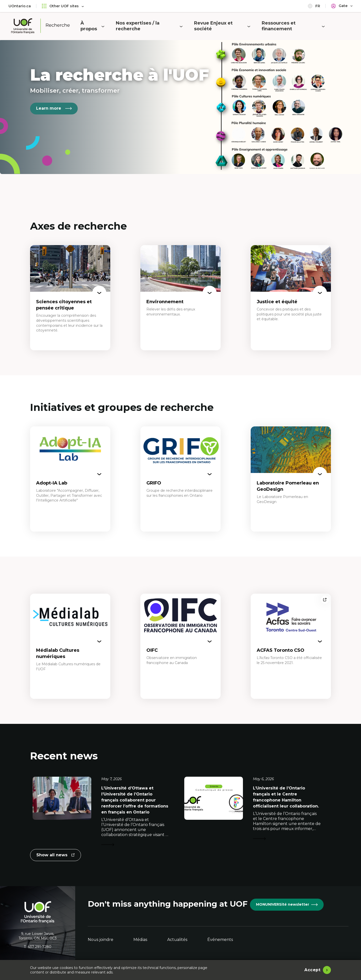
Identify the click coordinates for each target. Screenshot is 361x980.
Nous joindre (101, 940)
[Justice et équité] (291, 298)
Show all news (55, 857)
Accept (312, 970)
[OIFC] (180, 646)
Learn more (54, 108)
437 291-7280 (39, 947)
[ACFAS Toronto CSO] (291, 646)
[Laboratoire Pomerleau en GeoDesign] (291, 479)
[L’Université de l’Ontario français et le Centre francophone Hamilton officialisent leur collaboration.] (258, 812)
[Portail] (342, 6)
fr (314, 6)
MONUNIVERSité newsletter (287, 904)
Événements (220, 940)
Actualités (177, 940)
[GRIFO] (180, 479)
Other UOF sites (63, 6)
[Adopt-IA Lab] (70, 479)
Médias (140, 940)
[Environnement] (180, 298)
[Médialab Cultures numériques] (70, 646)
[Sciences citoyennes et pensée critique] (70, 298)
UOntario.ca (20, 6)
